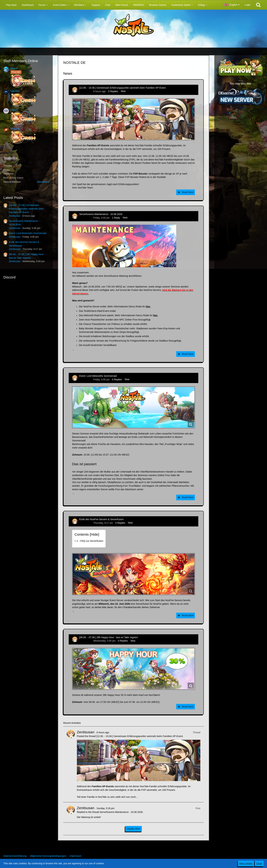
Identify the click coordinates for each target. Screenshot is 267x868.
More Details (246, 863)
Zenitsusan (15, 216)
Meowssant (43, 182)
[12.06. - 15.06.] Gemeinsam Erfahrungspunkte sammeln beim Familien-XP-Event (26, 209)
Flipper (14, 68)
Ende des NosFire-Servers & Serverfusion (101, 519)
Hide (94, 534)
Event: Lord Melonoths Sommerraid (28, 233)
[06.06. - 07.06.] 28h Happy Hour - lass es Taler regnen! (109, 637)
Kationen (15, 91)
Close (259, 863)
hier (148, 307)
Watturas (15, 129)
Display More (133, 829)
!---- (89, 541)
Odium (14, 110)
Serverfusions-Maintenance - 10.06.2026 (101, 214)
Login (248, 5)
